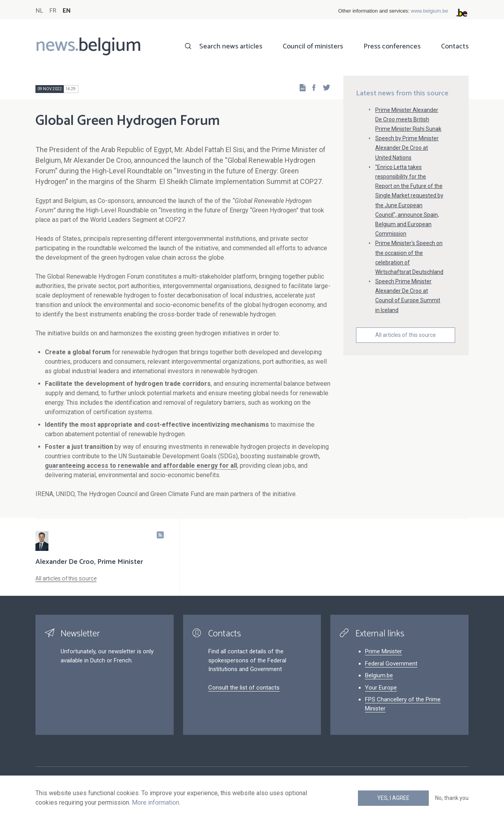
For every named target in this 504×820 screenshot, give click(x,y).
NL (39, 11)
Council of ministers (313, 46)
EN (67, 11)
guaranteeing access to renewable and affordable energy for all (141, 466)
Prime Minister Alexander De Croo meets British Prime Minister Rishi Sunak (408, 119)
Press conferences (392, 46)
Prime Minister (384, 651)
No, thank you (452, 798)
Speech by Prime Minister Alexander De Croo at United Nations (407, 148)
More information (156, 802)
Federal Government (391, 664)
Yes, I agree (393, 798)
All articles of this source (406, 335)
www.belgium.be (429, 11)
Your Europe (381, 688)
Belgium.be (379, 675)
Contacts (455, 46)
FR (53, 11)
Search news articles (231, 46)
